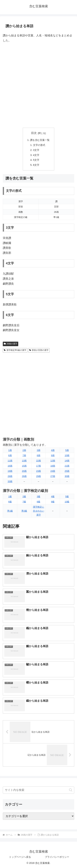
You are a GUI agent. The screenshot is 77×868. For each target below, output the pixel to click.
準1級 (10, 511)
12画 (53, 461)
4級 (53, 496)
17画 (38, 466)
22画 (38, 461)
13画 (24, 461)
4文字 (36, 155)
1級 (10, 496)
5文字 (36, 160)
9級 (53, 502)
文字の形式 (39, 145)
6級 (10, 502)
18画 (53, 466)
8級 (38, 502)
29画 (38, 476)
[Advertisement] (38, 85)
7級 (24, 502)
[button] (71, 790)
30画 (67, 476)
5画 (67, 450)
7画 (24, 455)
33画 (10, 481)
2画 (24, 450)
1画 (10, 450)
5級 (67, 496)
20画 (24, 471)
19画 (10, 471)
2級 (24, 496)
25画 (67, 471)
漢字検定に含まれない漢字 (38, 511)
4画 (53, 450)
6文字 (36, 165)
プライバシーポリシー (57, 857)
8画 (38, 455)
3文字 (36, 150)
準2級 (24, 511)
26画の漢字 (11, 344)
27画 (53, 476)
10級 (67, 502)
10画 (67, 455)
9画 (53, 455)
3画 (38, 450)
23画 (38, 471)
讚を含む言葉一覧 (40, 140)
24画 (53, 471)
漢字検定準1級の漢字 (15, 350)
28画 (10, 476)
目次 (34, 133)
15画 (24, 466)
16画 (10, 466)
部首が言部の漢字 (39, 350)
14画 (67, 461)
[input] (38, 790)
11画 (10, 461)
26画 (24, 476)
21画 (67, 466)
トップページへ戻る (20, 857)
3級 (38, 496)
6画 (10, 455)
